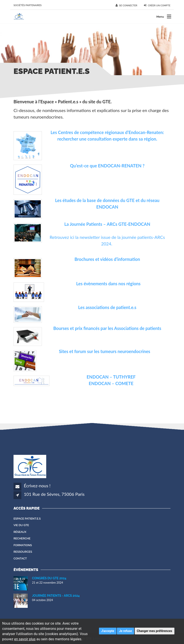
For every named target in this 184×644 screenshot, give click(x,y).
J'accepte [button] (108, 631)
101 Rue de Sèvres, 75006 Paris (54, 494)
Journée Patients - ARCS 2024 (56, 596)
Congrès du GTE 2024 (49, 578)
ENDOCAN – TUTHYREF (111, 377)
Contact (20, 558)
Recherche (22, 538)
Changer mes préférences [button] (155, 631)
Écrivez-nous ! (37, 486)
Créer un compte (157, 5)
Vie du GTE (21, 525)
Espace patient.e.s (27, 519)
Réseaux (20, 532)
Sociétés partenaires (28, 5)
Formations (23, 545)
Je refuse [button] (125, 631)
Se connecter (126, 5)
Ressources (23, 552)
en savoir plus (25, 639)
